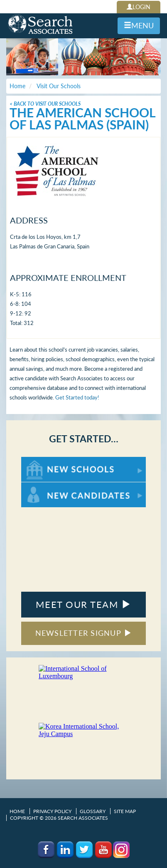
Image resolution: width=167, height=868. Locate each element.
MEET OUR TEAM (83, 604)
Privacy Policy (52, 811)
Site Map (125, 811)
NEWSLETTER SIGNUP (84, 633)
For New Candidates (47, 486)
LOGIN (139, 7)
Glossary (93, 811)
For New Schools (43, 461)
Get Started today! (77, 397)
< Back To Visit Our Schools (45, 104)
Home (17, 811)
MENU (139, 25)
